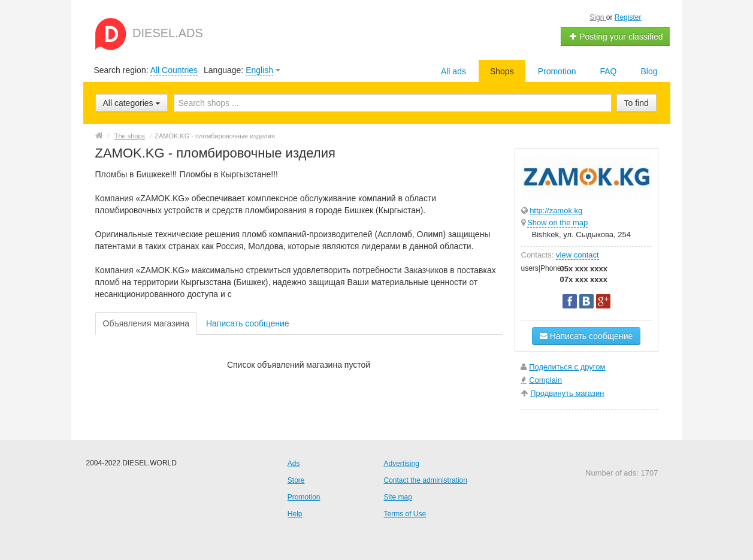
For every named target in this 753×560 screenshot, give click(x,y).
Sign (598, 17)
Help (295, 514)
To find (636, 103)
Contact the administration (426, 480)
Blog (649, 71)
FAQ (608, 71)
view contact (577, 255)
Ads (294, 464)
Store (296, 480)
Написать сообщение (248, 323)
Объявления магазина (146, 323)
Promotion (557, 71)
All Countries (174, 70)
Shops (502, 71)
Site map (398, 497)
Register (628, 17)
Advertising (402, 464)
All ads (453, 71)
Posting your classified (616, 37)
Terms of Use (405, 514)
